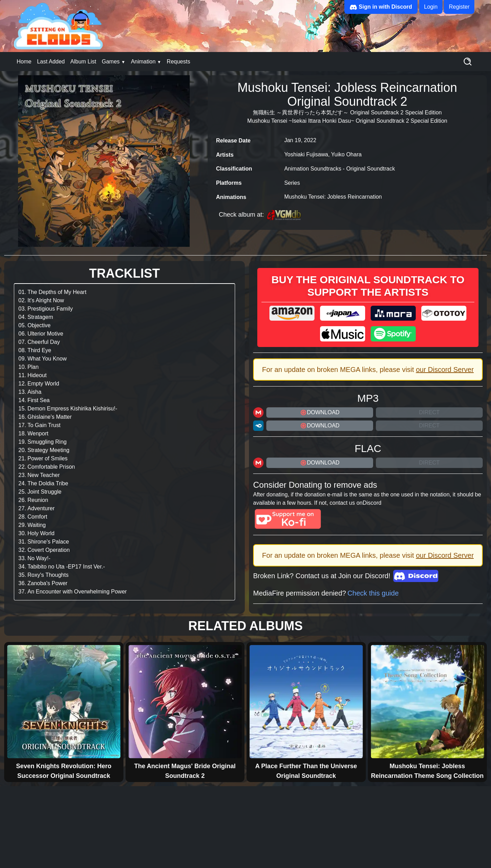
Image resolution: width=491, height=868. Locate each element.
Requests (179, 62)
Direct (429, 412)
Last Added (51, 62)
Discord (372, 503)
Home (24, 62)
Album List (83, 62)
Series (292, 183)
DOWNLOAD (320, 413)
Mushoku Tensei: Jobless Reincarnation (333, 197)
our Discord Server (445, 370)
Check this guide (373, 593)
